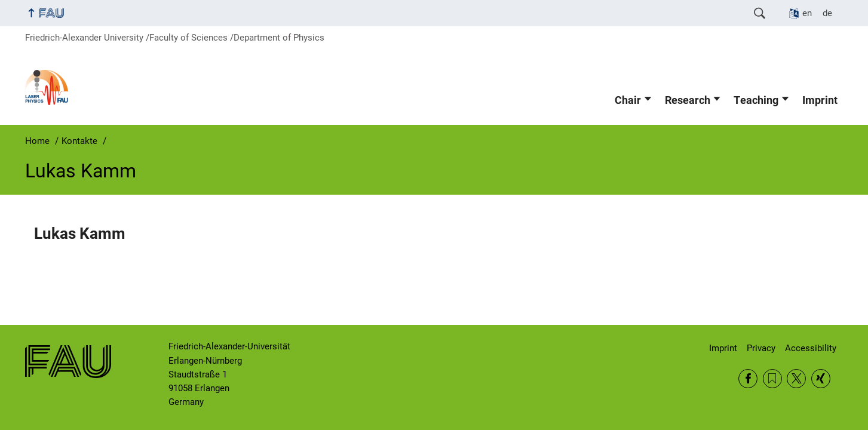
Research (688, 100)
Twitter (796, 379)
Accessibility (811, 348)
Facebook (748, 379)
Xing (821, 379)
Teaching (756, 100)
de (827, 13)
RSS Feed (772, 379)
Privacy (761, 348)
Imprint (820, 100)
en (807, 13)
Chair (628, 100)
